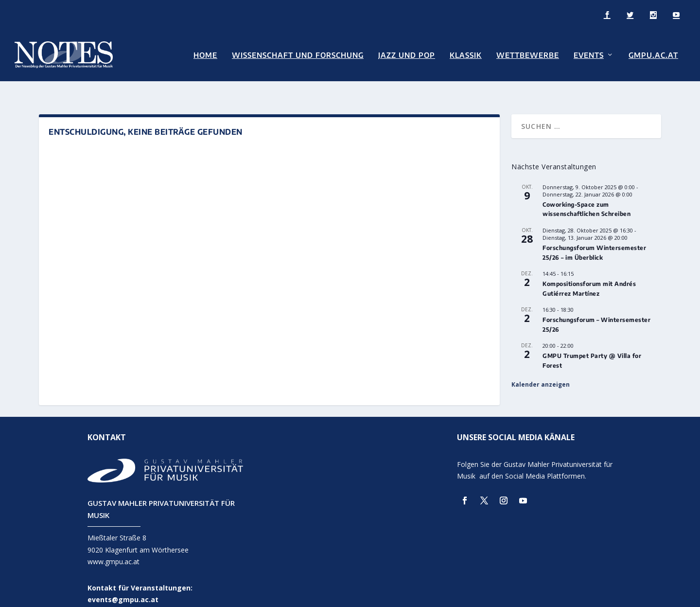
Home (205, 54)
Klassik (466, 54)
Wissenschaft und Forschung (298, 54)
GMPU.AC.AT (653, 54)
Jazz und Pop (407, 54)
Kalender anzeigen (541, 370)
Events (589, 54)
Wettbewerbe (528, 54)
